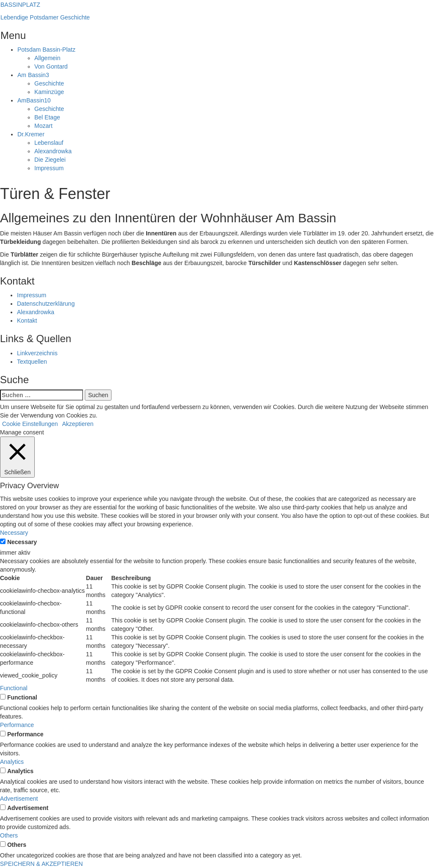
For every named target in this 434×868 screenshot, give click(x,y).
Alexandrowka (53, 151)
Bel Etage (47, 117)
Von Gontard (51, 66)
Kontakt (27, 321)
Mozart (43, 126)
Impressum (49, 168)
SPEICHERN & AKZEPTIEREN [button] (41, 864)
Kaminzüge (49, 92)
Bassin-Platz (46, 50)
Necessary (22, 542)
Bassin (33, 75)
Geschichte (49, 83)
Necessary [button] (14, 533)
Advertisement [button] (19, 799)
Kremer (31, 134)
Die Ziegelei (50, 160)
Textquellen (32, 362)
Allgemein (47, 58)
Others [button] (9, 835)
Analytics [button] (12, 762)
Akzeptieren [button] (78, 424)
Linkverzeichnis (37, 353)
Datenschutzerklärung (46, 304)
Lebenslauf (49, 143)
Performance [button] (17, 725)
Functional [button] (14, 688)
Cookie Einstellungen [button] (30, 424)
